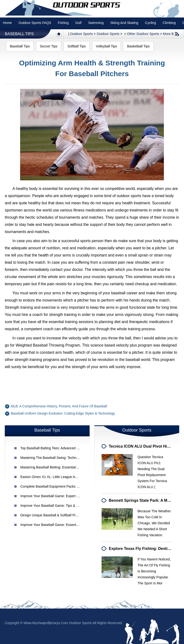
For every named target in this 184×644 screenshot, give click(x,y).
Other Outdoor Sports (143, 34)
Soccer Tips (49, 46)
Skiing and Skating (124, 23)
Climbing (169, 23)
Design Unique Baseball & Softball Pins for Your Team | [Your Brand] (72, 515)
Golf (78, 23)
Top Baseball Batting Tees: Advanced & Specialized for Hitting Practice (73, 448)
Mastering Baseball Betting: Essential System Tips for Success (67, 467)
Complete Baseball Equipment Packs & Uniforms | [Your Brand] (67, 486)
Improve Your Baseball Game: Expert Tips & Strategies (61, 496)
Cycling (150, 23)
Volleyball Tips (106, 46)
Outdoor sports (81, 34)
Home (7, 23)
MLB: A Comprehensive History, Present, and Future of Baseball (59, 406)
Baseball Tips (19, 34)
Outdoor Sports (108, 34)
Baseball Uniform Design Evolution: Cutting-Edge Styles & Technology (63, 413)
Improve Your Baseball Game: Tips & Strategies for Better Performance (74, 506)
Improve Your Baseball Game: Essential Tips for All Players (65, 525)
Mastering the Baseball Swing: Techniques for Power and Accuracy (71, 458)
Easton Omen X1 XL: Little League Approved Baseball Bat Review (70, 477)
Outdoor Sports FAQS (35, 23)
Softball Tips (76, 46)
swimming (96, 23)
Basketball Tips (138, 46)
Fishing (63, 23)
